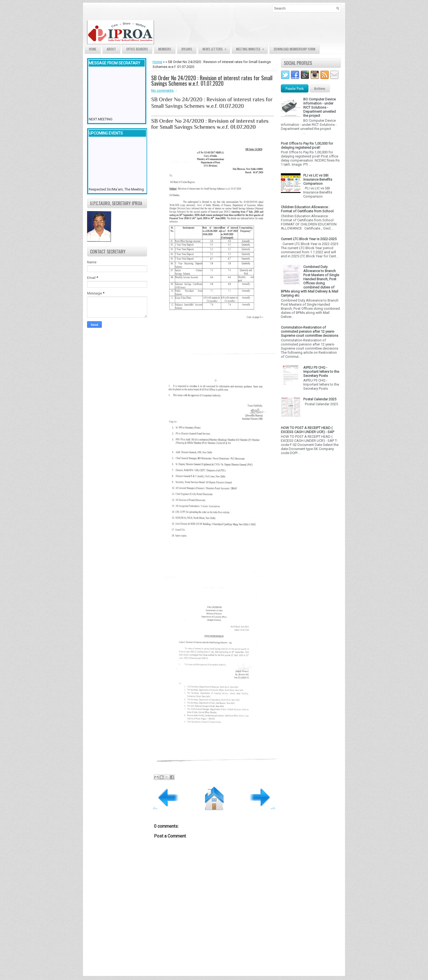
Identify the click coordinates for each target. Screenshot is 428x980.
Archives (320, 88)
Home (93, 49)
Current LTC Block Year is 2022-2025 (309, 239)
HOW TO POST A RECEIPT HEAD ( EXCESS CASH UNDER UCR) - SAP (307, 430)
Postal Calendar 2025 (320, 399)
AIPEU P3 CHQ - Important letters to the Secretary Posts (321, 372)
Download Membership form (295, 49)
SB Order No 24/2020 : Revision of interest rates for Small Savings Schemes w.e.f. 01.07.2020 (212, 81)
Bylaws (187, 49)
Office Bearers (137, 49)
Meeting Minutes (252, 48)
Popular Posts (295, 88)
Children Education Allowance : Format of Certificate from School (307, 209)
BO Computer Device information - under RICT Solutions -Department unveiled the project (319, 107)
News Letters (216, 48)
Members (165, 49)
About (111, 49)
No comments (162, 90)
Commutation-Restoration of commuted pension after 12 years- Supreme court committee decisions (310, 331)
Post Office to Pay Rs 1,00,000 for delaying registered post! (307, 145)
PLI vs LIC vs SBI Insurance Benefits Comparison (318, 179)
